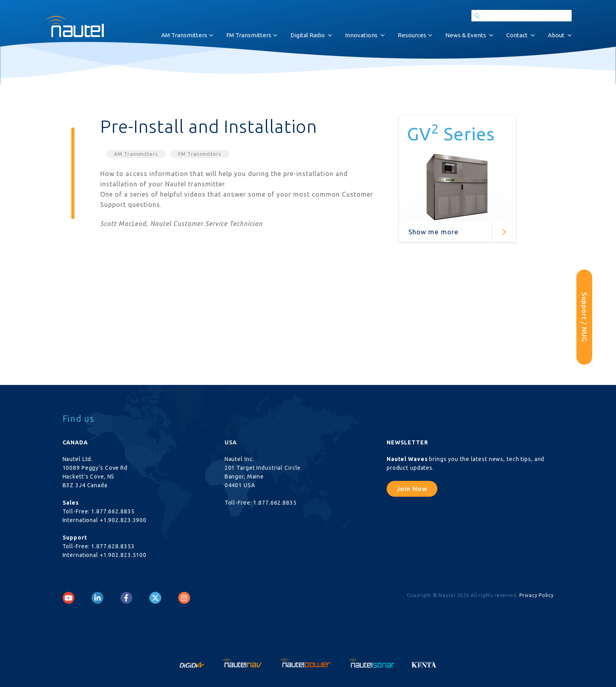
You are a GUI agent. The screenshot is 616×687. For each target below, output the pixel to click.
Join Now (412, 489)
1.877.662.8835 (113, 511)
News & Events (466, 35)
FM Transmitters (249, 35)
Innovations (361, 35)
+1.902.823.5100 (123, 555)
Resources (412, 35)
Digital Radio (308, 35)
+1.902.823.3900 (123, 520)
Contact (517, 35)
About (556, 35)
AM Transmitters (184, 35)
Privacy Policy (537, 595)
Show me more (434, 232)
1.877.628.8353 (113, 546)
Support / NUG (585, 317)
